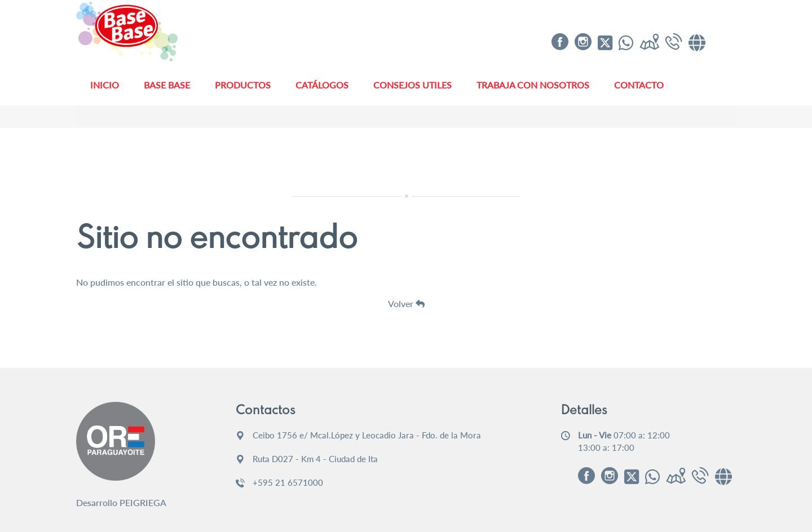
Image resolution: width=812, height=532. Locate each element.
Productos (243, 85)
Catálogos (322, 85)
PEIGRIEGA (143, 502)
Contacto (639, 85)
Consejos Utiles (412, 85)
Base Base (167, 85)
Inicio (105, 85)
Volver (406, 303)
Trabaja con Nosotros (533, 85)
